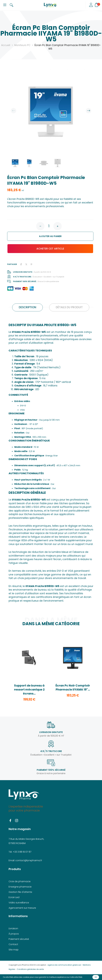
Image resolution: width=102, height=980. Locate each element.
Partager (21, 264)
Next (89, 111)
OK (96, 977)
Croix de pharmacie (20, 881)
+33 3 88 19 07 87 (22, 852)
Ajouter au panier (36, 236)
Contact (13, 944)
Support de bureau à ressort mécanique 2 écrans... (29, 690)
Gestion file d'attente (20, 892)
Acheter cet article (38, 249)
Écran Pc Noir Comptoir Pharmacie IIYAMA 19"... (73, 688)
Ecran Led (14, 897)
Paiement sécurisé (19, 939)
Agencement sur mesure (22, 908)
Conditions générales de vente (30, 969)
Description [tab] (27, 307)
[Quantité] (49, 226)
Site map (14, 950)
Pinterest (31, 264)
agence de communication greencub (64, 965)
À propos (14, 934)
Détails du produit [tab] (69, 307)
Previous (13, 111)
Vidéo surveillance (19, 903)
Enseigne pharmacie (20, 887)
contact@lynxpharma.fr (29, 860)
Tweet (26, 264)
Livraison (13, 928)
